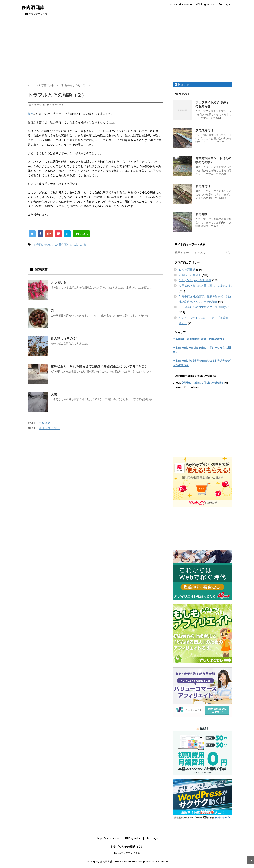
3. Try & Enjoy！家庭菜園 (195, 280)
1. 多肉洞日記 (187, 270)
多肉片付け (203, 186)
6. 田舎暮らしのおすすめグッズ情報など (204, 307)
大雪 (54, 394)
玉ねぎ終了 (46, 423)
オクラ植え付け (49, 428)
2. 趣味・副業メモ (190, 275)
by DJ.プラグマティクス (127, 853)
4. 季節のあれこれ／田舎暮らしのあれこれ (60, 245)
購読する (182, 84)
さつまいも (59, 282)
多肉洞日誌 (33, 7)
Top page (225, 4)
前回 (31, 114)
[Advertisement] (127, 50)
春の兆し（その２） (65, 338)
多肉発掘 (201, 214)
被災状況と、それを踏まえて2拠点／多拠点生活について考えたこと (99, 366)
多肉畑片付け (204, 130)
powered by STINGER (156, 862)
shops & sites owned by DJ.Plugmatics (191, 4)
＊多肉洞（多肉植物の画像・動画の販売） (199, 339)
